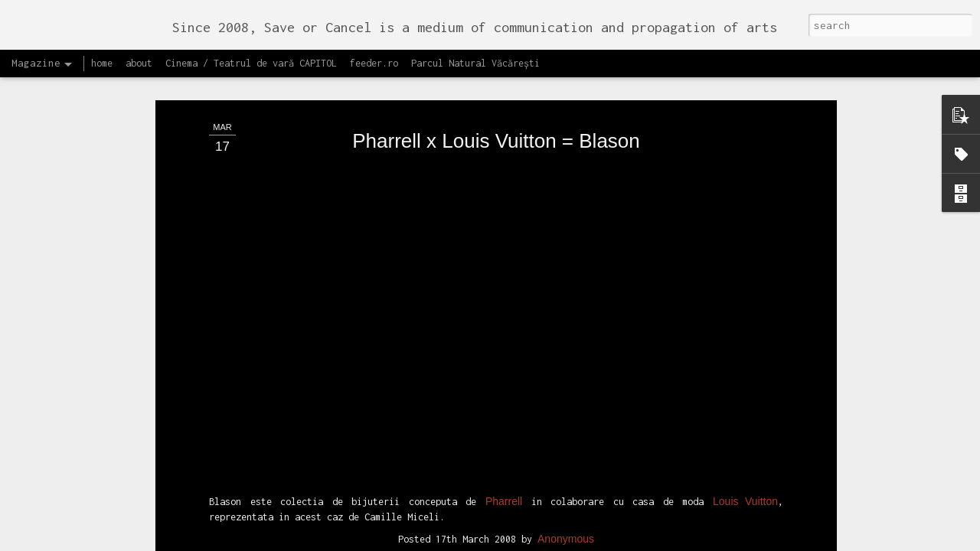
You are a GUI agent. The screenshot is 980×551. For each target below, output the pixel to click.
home (102, 63)
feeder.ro (374, 63)
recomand (501, 284)
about (139, 63)
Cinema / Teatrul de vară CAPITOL (251, 63)
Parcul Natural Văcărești (475, 63)
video (546, 284)
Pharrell (504, 227)
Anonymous (566, 264)
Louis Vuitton (745, 227)
